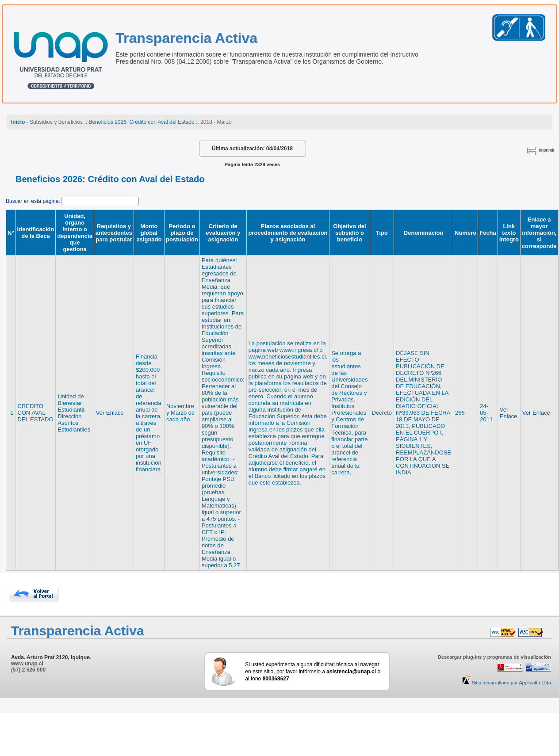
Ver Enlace (110, 413)
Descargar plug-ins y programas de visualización (494, 657)
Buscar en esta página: (34, 201)
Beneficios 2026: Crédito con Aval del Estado (141, 122)
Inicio (18, 122)
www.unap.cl (27, 664)
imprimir (547, 150)
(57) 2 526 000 (28, 670)
